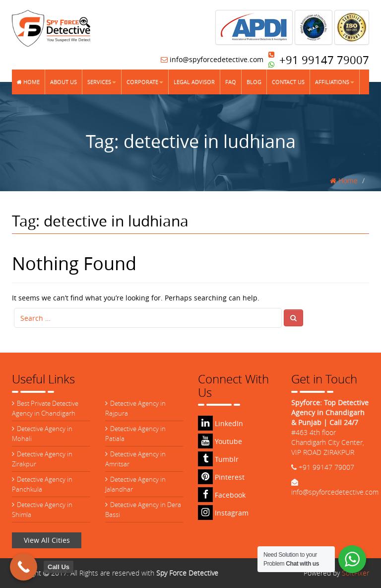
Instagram (223, 513)
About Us (63, 82)
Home (28, 82)
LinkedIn (221, 423)
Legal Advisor (194, 82)
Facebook (222, 495)
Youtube (220, 441)
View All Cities (47, 540)
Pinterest (221, 477)
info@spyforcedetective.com (212, 59)
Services (102, 82)
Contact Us (288, 82)
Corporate (145, 82)
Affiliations (335, 82)
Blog (254, 82)
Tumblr (218, 459)
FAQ (231, 82)
